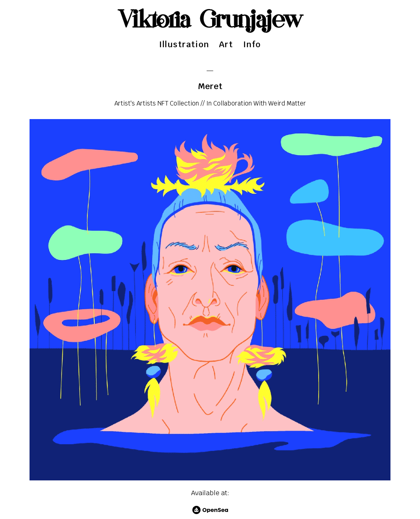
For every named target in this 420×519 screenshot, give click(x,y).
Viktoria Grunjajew (210, 21)
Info (252, 44)
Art (226, 44)
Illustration (184, 44)
